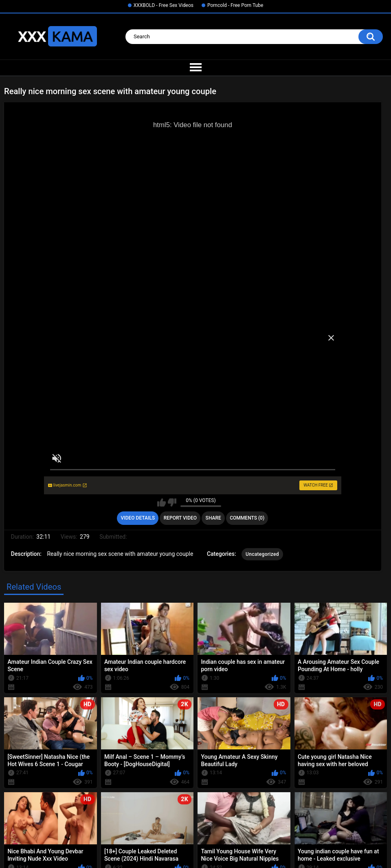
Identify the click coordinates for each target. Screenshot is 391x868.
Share (213, 518)
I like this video (161, 502)
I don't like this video (172, 502)
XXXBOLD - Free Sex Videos (164, 5)
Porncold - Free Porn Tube (235, 5)
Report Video (180, 518)
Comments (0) (247, 518)
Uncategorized (262, 554)
